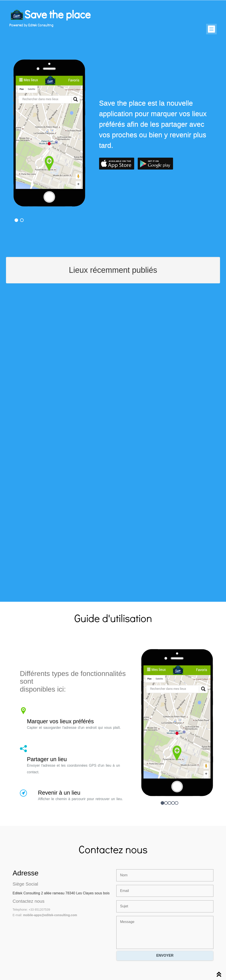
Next (86, 116)
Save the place (57, 14)
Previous (19, 116)
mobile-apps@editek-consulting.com (50, 915)
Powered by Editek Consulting (31, 25)
